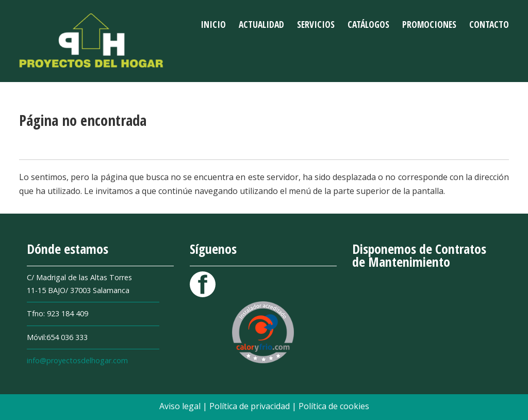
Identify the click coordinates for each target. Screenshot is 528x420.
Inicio (213, 24)
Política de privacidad (251, 406)
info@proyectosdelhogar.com (77, 360)
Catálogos (368, 24)
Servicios (316, 24)
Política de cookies (334, 406)
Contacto (489, 24)
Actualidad (261, 24)
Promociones (429, 24)
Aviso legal (181, 406)
